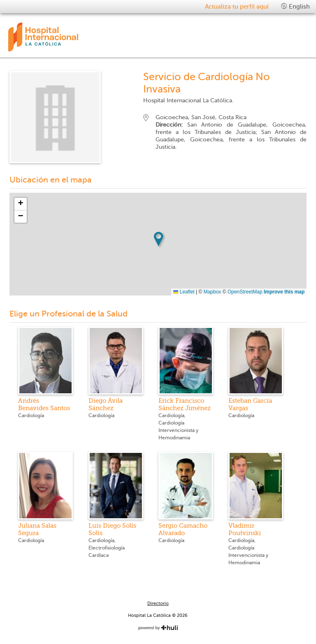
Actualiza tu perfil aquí (237, 7)
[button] (158, 239)
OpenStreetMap (245, 292)
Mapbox (213, 292)
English (295, 6)
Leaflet (184, 292)
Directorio (158, 604)
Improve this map (284, 292)
